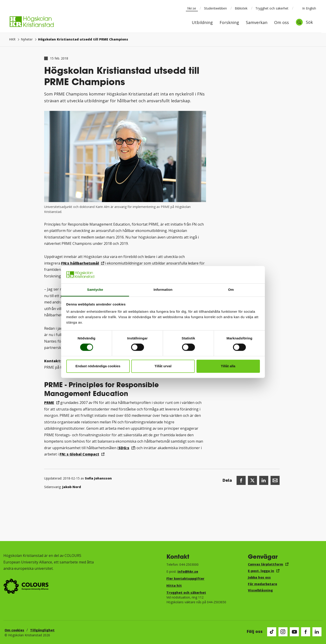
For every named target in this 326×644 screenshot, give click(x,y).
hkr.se (192, 8)
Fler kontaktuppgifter (185, 578)
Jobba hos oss (259, 577)
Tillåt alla (228, 366)
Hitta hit (174, 586)
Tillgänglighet (42, 630)
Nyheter (27, 39)
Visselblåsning (260, 590)
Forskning (229, 23)
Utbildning (202, 23)
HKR (12, 39)
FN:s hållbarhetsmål (80, 263)
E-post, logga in (261, 571)
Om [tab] (231, 290)
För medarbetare (262, 584)
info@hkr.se (188, 571)
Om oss (282, 23)
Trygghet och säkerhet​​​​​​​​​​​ (186, 593)
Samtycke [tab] (95, 290)
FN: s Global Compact (79, 454)
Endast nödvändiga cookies (98, 366)
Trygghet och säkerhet (272, 8)
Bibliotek (241, 8)
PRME (49, 403)
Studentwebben (215, 8)
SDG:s (124, 448)
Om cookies (14, 630)
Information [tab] (163, 290)
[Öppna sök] (304, 22)
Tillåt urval (163, 366)
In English (306, 8)
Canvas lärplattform (266, 564)
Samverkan (257, 23)
